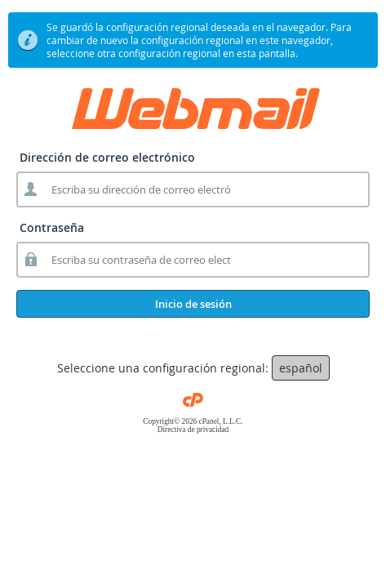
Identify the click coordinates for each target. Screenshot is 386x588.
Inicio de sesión (193, 304)
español (301, 368)
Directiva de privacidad (193, 430)
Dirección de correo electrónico (107, 157)
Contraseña (52, 227)
